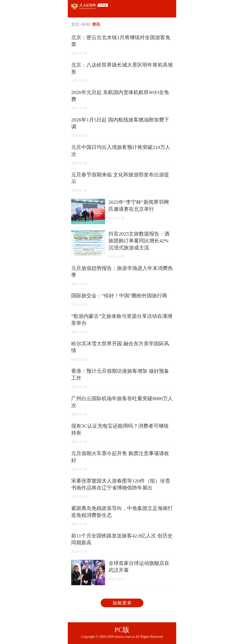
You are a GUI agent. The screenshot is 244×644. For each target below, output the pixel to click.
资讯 (96, 24)
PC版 (122, 630)
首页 (75, 24)
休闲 (86, 24)
